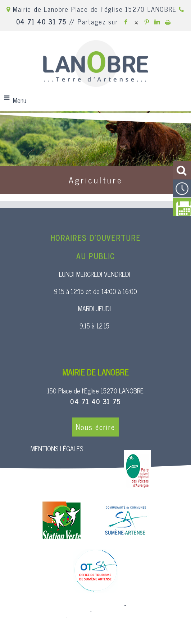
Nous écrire (95, 427)
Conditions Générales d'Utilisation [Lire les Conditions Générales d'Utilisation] (108, 617)
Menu (20, 100)
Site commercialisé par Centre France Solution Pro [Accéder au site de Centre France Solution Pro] (65, 605)
